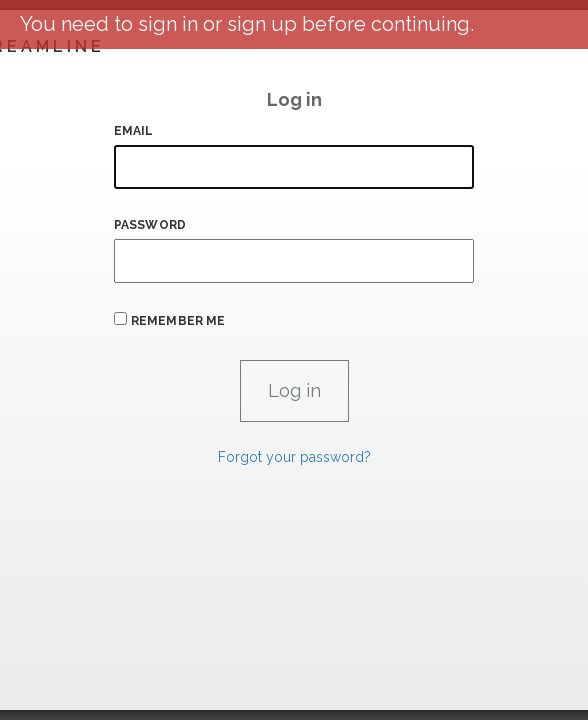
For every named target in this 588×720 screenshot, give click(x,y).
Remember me (178, 321)
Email (134, 131)
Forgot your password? (294, 457)
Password (150, 225)
